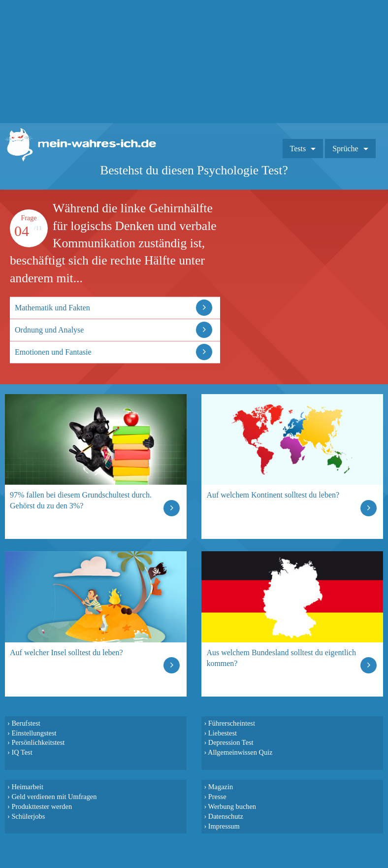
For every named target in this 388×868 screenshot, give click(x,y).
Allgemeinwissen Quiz (240, 752)
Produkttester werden (42, 806)
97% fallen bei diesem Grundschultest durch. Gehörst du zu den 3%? (81, 500)
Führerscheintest (232, 723)
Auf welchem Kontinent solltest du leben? (273, 495)
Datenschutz (226, 816)
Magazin (221, 787)
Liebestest (223, 733)
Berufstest (26, 723)
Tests (298, 149)
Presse (217, 797)
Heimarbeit (27, 787)
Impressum (224, 826)
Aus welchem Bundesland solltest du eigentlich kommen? (281, 658)
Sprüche (345, 149)
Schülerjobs (28, 816)
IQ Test (22, 752)
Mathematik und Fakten (52, 308)
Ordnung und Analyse (49, 330)
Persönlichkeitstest (38, 742)
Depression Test (231, 742)
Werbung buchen (232, 806)
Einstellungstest (34, 733)
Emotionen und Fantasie (53, 352)
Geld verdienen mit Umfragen (54, 797)
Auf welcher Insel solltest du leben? (66, 652)
